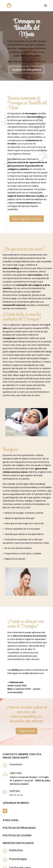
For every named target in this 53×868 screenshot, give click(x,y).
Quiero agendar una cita (27, 219)
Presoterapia (18, 859)
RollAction (16, 850)
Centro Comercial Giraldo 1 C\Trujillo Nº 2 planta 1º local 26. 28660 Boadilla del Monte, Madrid (30, 781)
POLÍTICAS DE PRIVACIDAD (19, 828)
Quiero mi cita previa (27, 70)
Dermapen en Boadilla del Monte (26, 28)
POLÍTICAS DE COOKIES (17, 835)
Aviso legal (11, 820)
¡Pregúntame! (26, 731)
